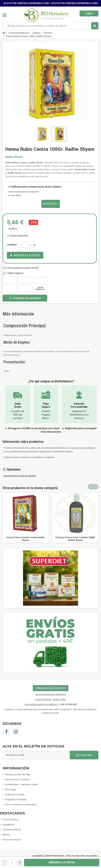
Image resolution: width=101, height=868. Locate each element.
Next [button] (96, 487)
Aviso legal (11, 790)
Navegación (5, 15)
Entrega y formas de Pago (18, 774)
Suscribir (84, 755)
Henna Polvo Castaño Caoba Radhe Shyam (26, 539)
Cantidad (12, 245)
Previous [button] (91, 487)
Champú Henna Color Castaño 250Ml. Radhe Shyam (75, 539)
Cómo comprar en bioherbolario (21, 805)
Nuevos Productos (12, 840)
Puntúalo (51, 204)
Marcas (6, 835)
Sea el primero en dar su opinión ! (20, 476)
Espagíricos (9, 825)
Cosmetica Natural (12, 830)
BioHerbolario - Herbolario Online (21, 784)
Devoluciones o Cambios (18, 779)
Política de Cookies (15, 795)
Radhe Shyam (14, 157)
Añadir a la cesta (62, 862)
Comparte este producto (25, 298)
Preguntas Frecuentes (16, 800)
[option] (26, 518)
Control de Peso (10, 820)
